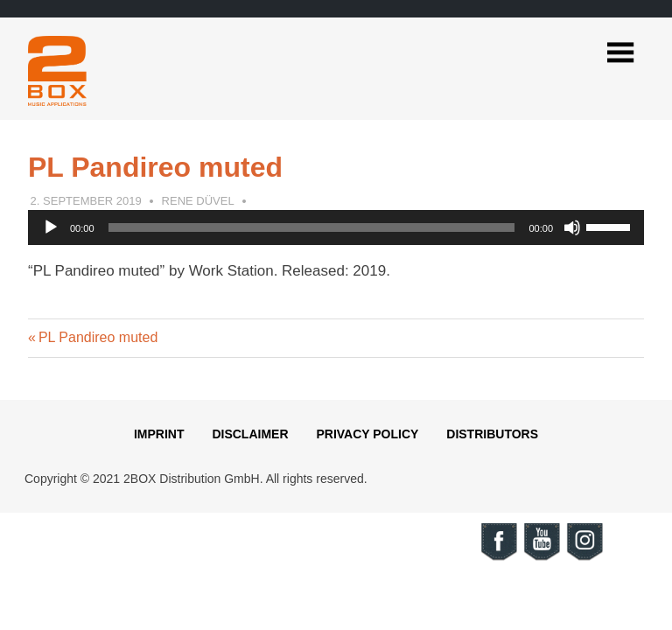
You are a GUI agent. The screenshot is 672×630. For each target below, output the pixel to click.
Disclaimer (250, 434)
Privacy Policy (367, 434)
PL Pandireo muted (98, 337)
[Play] (51, 227)
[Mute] (572, 227)
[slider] (312, 227)
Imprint (159, 434)
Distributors (492, 434)
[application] (336, 227)
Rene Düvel (198, 201)
